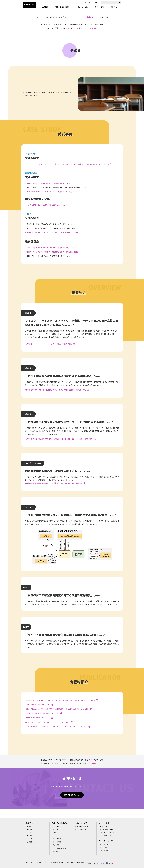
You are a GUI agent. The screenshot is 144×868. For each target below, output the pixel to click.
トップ (37, 17)
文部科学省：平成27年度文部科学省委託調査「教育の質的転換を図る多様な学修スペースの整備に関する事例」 (61, 439)
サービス (77, 17)
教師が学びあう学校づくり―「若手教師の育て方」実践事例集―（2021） (49, 722)
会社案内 (30, 830)
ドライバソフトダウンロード (108, 833)
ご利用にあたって (58, 851)
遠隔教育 (64, 28)
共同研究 (73, 28)
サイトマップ (88, 2)
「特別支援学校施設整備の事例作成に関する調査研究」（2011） (49, 183)
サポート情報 (104, 823)
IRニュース (56, 827)
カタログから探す (81, 830)
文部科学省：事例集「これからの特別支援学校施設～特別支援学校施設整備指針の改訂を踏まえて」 (57, 390)
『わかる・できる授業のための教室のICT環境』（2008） (44, 713)
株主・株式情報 (57, 842)
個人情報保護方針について (58, 863)
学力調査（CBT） (47, 25)
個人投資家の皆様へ (58, 845)
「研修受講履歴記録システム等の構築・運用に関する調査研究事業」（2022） (54, 232)
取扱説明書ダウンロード (107, 830)
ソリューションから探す (83, 827)
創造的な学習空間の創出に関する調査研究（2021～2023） (47, 205)
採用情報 (114, 7)
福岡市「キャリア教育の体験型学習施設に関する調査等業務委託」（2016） (53, 252)
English (96, 2)
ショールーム (31, 839)
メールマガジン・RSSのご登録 (75, 863)
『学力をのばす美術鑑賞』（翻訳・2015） (39, 718)
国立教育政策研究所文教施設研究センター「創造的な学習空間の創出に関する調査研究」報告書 (56, 483)
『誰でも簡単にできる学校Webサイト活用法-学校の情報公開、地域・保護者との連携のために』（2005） (59, 709)
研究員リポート (84, 28)
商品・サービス (81, 823)
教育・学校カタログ (105, 847)
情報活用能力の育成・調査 (79, 25)
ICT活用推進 (45, 28)
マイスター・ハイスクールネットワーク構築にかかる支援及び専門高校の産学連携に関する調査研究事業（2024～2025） (69, 164)
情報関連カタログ (105, 851)
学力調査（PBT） (62, 25)
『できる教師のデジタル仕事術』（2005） (39, 705)
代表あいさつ (31, 827)
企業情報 (29, 823)
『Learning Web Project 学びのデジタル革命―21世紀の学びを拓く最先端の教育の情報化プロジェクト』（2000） (62, 700)
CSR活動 (30, 836)
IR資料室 (55, 833)
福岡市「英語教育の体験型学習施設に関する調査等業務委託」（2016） (51, 248)
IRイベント (56, 836)
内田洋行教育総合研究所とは (57, 17)
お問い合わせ (105, 17)
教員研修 (55, 28)
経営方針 (55, 830)
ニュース (30, 833)
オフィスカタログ (105, 844)
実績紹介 (90, 17)
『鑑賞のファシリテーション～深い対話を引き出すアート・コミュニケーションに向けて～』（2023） (58, 727)
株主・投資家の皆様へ (60, 823)
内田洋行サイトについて (42, 863)
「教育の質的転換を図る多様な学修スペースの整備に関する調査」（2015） (53, 192)
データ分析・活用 (97, 25)
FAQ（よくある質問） (106, 827)
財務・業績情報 (57, 839)
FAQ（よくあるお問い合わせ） (61, 848)
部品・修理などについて (107, 836)
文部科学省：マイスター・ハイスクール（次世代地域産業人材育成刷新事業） (50, 344)
